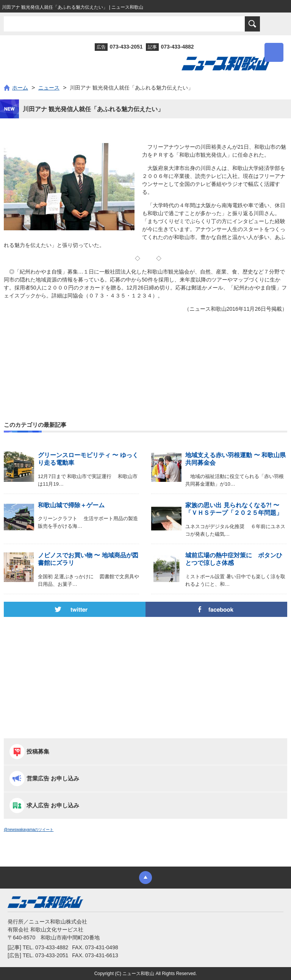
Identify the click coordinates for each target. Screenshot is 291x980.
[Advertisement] (145, 351)
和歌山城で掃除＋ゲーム (74, 505)
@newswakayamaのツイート (29, 830)
